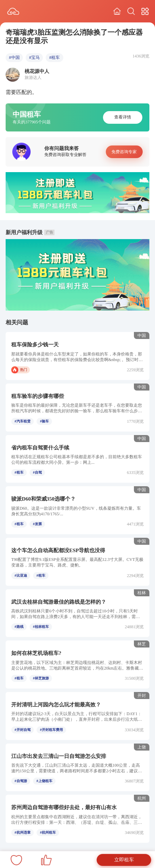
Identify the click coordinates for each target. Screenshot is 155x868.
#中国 (14, 57)
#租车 (54, 57)
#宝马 (34, 57)
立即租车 (124, 860)
